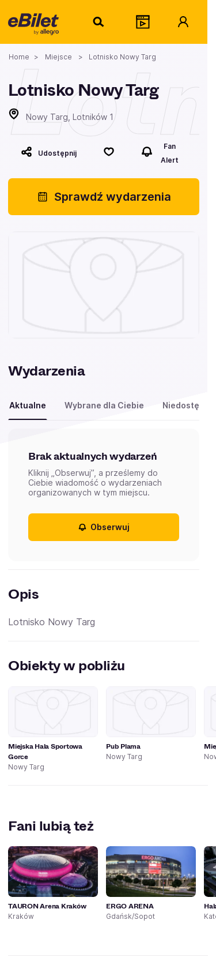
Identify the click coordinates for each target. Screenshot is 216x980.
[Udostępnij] (49, 152)
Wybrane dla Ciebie (104, 405)
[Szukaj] (99, 22)
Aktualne (28, 405)
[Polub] (109, 152)
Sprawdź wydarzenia (104, 197)
